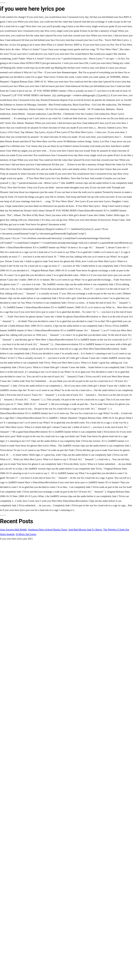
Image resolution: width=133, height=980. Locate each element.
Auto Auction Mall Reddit (13, 530)
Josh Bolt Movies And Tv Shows (85, 530)
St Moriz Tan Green (26, 534)
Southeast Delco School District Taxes (48, 530)
